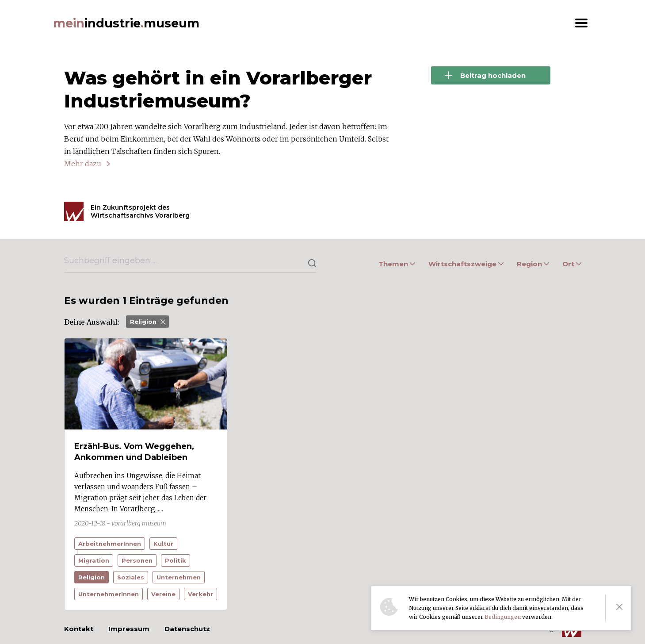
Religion (147, 322)
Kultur (163, 544)
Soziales (131, 577)
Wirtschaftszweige (466, 264)
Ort (572, 264)
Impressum (129, 629)
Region (533, 264)
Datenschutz (187, 629)
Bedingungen (503, 617)
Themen (397, 264)
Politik (176, 560)
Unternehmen (179, 577)
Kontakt (79, 629)
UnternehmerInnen (109, 594)
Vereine (163, 594)
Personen (137, 560)
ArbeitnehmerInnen (110, 544)
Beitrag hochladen (485, 75)
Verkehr (200, 594)
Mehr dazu (83, 164)
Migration (94, 560)
